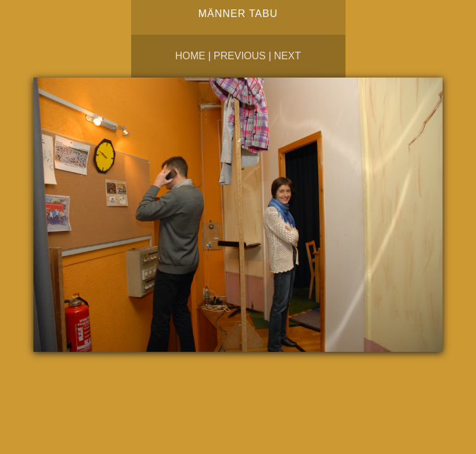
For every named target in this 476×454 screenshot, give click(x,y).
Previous (240, 56)
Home (190, 56)
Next (288, 56)
